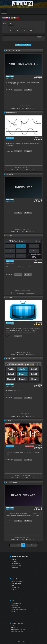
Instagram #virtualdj (18, 630)
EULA (13, 611)
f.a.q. (13, 585)
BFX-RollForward (11, 482)
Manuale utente (16, 583)
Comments (21, 108)
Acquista (14, 561)
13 (32, 545)
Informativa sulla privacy (19, 610)
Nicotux (40, 384)
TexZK (41, 446)
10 (19, 545)
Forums (14, 589)
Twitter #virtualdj (17, 632)
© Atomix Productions (24, 642)
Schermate (15, 567)
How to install (31, 108)
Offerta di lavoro (16, 608)
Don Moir (40, 322)
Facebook (15, 626)
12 (28, 545)
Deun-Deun (39, 76)
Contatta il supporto (17, 582)
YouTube (15, 628)
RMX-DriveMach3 (12, 112)
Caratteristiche (16, 563)
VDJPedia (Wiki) (16, 587)
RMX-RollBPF (10, 174)
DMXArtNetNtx (11, 359)
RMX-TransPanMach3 (13, 51)
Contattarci (15, 606)
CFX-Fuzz (9, 236)
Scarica (14, 559)
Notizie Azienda (16, 604)
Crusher (9, 421)
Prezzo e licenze (16, 565)
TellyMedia (10, 297)
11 (23, 545)
